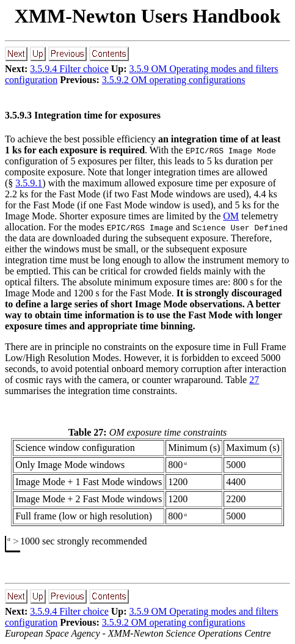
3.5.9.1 (29, 183)
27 (254, 380)
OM (231, 216)
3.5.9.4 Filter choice (69, 69)
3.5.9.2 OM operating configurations (174, 80)
